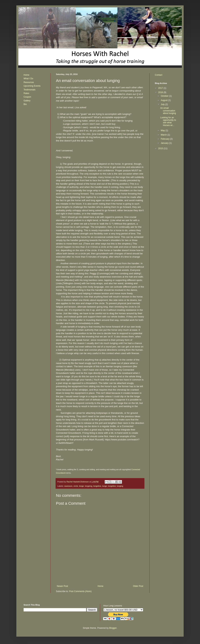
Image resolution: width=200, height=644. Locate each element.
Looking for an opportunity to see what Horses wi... (168, 121)
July (163, 104)
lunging (120, 486)
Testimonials (29, 90)
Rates (26, 93)
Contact (159, 75)
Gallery (27, 101)
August (164, 100)
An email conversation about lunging (168, 111)
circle (76, 486)
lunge (104, 486)
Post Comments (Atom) (80, 591)
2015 (161, 148)
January (165, 143)
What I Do (28, 79)
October (165, 96)
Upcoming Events (32, 86)
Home (101, 586)
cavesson (68, 486)
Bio (25, 104)
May (163, 130)
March (164, 135)
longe (81, 486)
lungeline (112, 486)
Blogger (113, 628)
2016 (161, 92)
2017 (161, 88)
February (165, 139)
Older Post (138, 586)
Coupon (27, 97)
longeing (89, 486)
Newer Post (62, 586)
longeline (97, 486)
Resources (29, 82)
